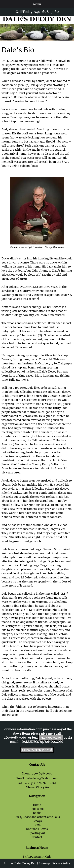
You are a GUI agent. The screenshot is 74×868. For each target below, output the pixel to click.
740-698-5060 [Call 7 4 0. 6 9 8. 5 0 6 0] (42, 773)
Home (37, 805)
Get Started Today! (37, 750)
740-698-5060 (15, 738)
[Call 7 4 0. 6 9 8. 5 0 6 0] (46, 12)
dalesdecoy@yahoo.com (42, 742)
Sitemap (44, 863)
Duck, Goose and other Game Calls (37, 817)
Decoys (37, 821)
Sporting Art (37, 833)
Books (37, 813)
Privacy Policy (61, 863)
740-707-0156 (51, 738)
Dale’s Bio (37, 809)
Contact (37, 837)
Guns (37, 825)
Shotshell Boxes (37, 829)
